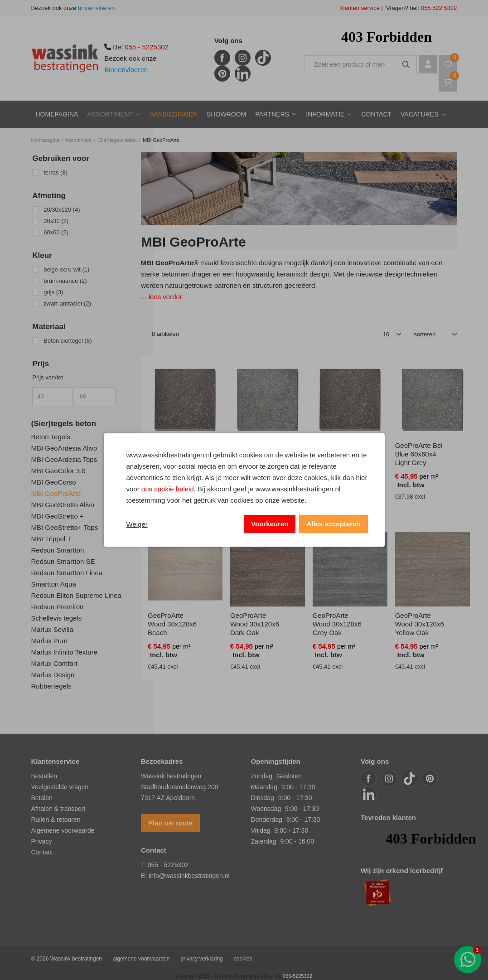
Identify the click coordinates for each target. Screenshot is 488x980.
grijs (53, 292)
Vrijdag (261, 830)
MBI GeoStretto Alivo (63, 505)
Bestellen (44, 776)
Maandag (264, 787)
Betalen (42, 798)
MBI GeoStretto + (58, 516)
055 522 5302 (438, 8)
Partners (272, 114)
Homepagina (57, 114)
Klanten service (360, 8)
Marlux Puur (50, 641)
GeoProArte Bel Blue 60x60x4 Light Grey (419, 454)
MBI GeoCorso (54, 482)
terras (56, 172)
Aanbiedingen (174, 114)
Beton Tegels (51, 437)
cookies (243, 959)
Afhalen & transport (58, 809)
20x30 (56, 221)
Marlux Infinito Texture (64, 652)
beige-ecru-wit (66, 269)
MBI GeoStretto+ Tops (65, 527)
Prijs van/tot (48, 377)
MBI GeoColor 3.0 (58, 471)
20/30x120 (62, 210)
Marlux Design (53, 675)
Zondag (262, 776)
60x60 (56, 232)
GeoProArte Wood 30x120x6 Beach (172, 624)
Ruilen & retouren (56, 820)
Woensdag (266, 809)
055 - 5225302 (147, 47)
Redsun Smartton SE (63, 561)
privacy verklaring (201, 959)
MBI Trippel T (51, 539)
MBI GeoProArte (56, 493)
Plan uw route (170, 823)
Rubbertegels (51, 686)
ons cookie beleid (168, 489)
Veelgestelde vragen (60, 787)
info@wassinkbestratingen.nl (189, 876)
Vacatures (420, 114)
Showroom (226, 114)
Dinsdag (263, 798)
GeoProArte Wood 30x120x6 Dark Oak (255, 624)
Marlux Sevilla (52, 629)
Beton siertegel (68, 341)
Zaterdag (264, 841)
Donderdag (267, 820)
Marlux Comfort (55, 663)
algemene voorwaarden (141, 959)
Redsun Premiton (58, 607)
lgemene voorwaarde (65, 830)
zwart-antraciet (67, 303)
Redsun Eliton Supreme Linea (76, 595)
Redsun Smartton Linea (67, 573)
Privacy (42, 841)
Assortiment (110, 114)
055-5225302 (297, 976)
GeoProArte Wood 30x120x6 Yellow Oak (420, 624)
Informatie (325, 114)
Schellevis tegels (57, 618)
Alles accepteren (333, 524)
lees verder (165, 297)
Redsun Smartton (58, 550)
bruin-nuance (65, 281)
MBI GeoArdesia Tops (64, 459)
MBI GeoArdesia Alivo (64, 448)
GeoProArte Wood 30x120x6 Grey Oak (337, 624)
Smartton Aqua (54, 584)
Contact (376, 114)
